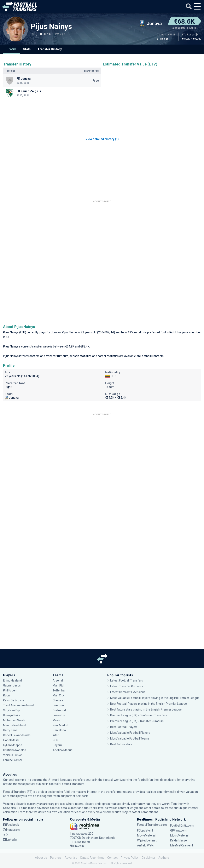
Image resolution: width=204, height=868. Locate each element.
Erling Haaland (12, 680)
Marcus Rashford (14, 725)
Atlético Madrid (63, 750)
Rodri (7, 695)
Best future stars (121, 744)
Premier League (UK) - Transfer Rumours (137, 721)
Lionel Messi (11, 740)
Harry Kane (10, 730)
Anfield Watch (146, 845)
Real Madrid (60, 725)
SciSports (82, 796)
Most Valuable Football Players (130, 733)
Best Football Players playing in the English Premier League (148, 704)
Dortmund (59, 710)
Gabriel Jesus (12, 685)
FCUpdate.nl (145, 830)
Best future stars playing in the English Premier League (146, 709)
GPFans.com (178, 830)
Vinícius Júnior (13, 755)
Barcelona (59, 730)
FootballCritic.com (182, 826)
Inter (56, 735)
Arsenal (58, 680)
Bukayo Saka (12, 715)
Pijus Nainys (51, 27)
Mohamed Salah (14, 720)
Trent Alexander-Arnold (19, 705)
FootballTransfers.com (152, 825)
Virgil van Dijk (12, 710)
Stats (27, 49)
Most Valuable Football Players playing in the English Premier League (155, 698)
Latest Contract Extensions (128, 692)
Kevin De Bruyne (14, 700)
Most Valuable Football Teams (130, 738)
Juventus (59, 715)
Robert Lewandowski (17, 735)
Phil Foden (10, 690)
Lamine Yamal (13, 760)
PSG (55, 740)
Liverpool (59, 705)
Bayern (57, 745)
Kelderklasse (179, 840)
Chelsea (58, 700)
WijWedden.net (147, 840)
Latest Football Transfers (127, 680)
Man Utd (58, 685)
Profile (11, 49)
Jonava (56, 332)
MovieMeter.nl (146, 835)
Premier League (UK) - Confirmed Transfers (139, 715)
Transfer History (50, 49)
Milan (56, 720)
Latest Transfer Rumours (127, 686)
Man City (58, 695)
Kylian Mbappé (13, 745)
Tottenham (60, 690)
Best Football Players (124, 727)
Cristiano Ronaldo (15, 750)
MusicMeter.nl (179, 835)
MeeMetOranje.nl (182, 845)
